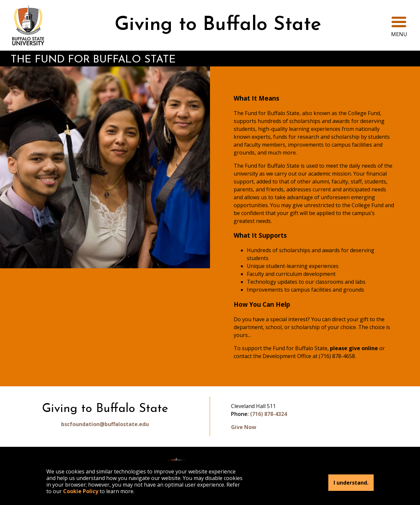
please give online (354, 348)
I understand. (351, 483)
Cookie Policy (81, 491)
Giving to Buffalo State (218, 25)
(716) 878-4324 (268, 414)
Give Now (244, 427)
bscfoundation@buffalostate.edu (105, 424)
